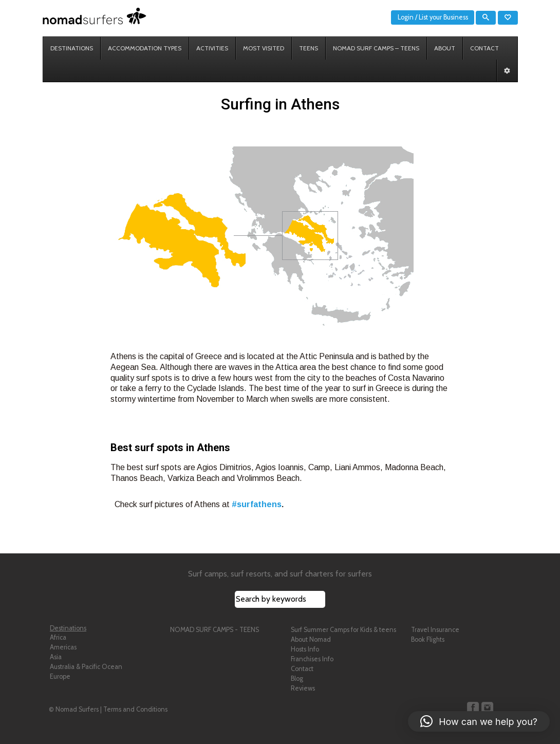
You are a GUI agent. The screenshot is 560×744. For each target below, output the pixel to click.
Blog (297, 678)
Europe (60, 676)
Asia (56, 657)
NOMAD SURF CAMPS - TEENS (214, 630)
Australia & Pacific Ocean (86, 667)
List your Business (443, 17)
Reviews (303, 688)
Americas (63, 647)
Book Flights (428, 639)
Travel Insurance (435, 630)
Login (406, 17)
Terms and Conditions (135, 709)
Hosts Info (305, 649)
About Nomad (311, 639)
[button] (479, 721)
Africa (58, 637)
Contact (302, 669)
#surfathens (257, 504)
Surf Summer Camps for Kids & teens (343, 630)
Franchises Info (312, 659)
